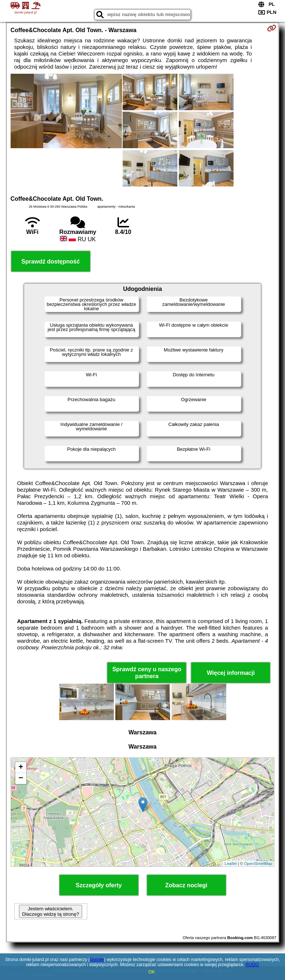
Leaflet (231, 864)
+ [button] (21, 768)
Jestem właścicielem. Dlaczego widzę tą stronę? (50, 911)
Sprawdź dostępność (51, 262)
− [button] (21, 779)
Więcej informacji (231, 673)
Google (97, 960)
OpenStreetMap (258, 864)
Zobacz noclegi (186, 885)
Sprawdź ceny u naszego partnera (147, 673)
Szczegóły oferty (99, 885)
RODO (252, 965)
